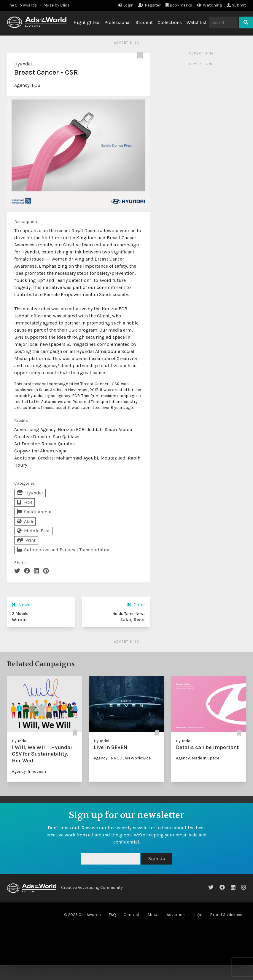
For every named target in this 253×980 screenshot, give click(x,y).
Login (126, 5)
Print (26, 540)
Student (144, 22)
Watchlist (197, 22)
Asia (25, 521)
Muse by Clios (57, 5)
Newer (22, 605)
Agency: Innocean (29, 771)
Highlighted (87, 22)
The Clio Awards (22, 5)
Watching (209, 5)
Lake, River (133, 620)
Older (136, 605)
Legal (197, 915)
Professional (118, 22)
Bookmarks (179, 5)
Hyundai (23, 64)
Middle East (33, 531)
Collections (170, 22)
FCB (36, 85)
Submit (236, 5)
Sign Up (157, 858)
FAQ (112, 915)
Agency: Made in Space (198, 758)
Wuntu (19, 620)
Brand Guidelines (226, 915)
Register (149, 5)
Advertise (176, 915)
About (153, 915)
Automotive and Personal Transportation (64, 550)
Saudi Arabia (34, 512)
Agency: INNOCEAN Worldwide (122, 758)
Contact (132, 915)
